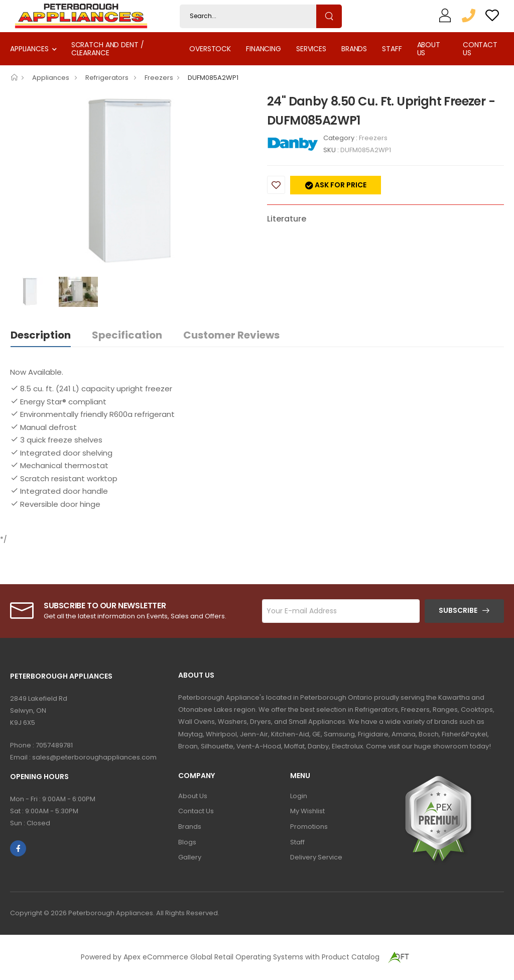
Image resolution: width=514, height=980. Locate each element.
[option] (131, 182)
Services (311, 49)
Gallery (190, 857)
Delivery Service (316, 857)
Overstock (210, 49)
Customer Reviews (231, 335)
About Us (429, 48)
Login (299, 796)
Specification (127, 335)
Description (41, 335)
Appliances (29, 49)
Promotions (309, 827)
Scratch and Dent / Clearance (108, 48)
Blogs (187, 842)
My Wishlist (307, 811)
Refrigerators (108, 78)
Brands (354, 49)
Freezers (159, 78)
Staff (392, 49)
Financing (264, 49)
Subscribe (458, 610)
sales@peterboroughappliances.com (94, 757)
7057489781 (54, 745)
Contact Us (480, 48)
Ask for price (340, 185)
